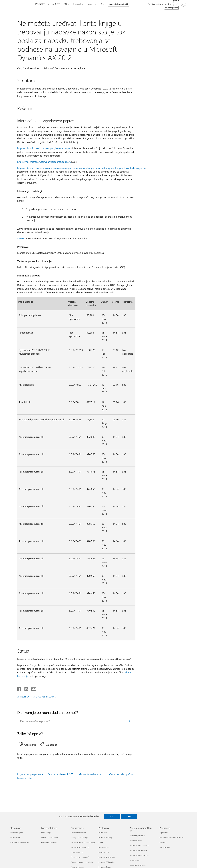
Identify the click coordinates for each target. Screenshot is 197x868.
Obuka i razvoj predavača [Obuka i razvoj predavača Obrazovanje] (80, 857)
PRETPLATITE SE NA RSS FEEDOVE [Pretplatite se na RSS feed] (38, 697)
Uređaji (90, 4)
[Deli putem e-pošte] (32, 688)
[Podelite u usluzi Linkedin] (25, 688)
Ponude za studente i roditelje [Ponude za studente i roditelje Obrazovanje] (82, 862)
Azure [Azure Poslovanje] (101, 842)
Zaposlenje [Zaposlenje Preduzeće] (164, 833)
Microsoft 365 (54, 4)
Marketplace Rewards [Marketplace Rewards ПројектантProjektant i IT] (138, 865)
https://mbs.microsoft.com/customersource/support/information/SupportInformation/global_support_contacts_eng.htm (81, 168)
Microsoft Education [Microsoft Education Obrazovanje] (78, 833)
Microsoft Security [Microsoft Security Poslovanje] (105, 837)
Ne (129, 816)
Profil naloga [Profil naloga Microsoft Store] (46, 833)
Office (66, 4)
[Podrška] (40, 4)
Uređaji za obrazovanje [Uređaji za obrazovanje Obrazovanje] (79, 837)
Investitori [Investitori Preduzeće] (163, 842)
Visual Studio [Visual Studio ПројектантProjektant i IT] (135, 860)
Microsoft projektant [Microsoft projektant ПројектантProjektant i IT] (138, 836)
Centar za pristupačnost (122, 774)
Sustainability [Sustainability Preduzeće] (165, 847)
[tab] (28, 744)
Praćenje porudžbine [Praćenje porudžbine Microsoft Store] (49, 842)
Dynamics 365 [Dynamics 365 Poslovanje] (104, 847)
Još (101, 4)
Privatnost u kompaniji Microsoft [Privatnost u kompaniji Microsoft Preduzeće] (172, 837)
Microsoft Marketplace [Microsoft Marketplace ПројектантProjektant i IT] (138, 850)
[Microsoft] (20, 4)
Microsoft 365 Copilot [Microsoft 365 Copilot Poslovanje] (107, 862)
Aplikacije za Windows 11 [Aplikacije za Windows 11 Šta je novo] (19, 842)
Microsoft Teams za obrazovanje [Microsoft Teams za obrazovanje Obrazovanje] (83, 842)
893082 (21, 238)
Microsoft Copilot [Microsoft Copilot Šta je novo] (16, 833)
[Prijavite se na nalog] (183, 4)
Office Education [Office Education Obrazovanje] (77, 852)
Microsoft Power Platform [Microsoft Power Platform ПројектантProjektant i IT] (139, 855)
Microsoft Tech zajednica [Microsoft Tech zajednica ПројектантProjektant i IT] (139, 845)
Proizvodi (77, 4)
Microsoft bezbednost (90, 774)
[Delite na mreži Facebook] (19, 688)
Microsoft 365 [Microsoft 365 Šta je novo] (15, 837)
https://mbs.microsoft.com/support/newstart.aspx (44, 148)
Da (112, 816)
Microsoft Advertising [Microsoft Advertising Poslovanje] (107, 857)
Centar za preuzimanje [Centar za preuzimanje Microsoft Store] (50, 837)
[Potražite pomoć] (176, 4)
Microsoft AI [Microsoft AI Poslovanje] (103, 833)
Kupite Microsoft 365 (118, 4)
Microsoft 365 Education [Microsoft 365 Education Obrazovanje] (80, 847)
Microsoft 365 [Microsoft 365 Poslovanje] (104, 852)
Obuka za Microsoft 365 (61, 774)
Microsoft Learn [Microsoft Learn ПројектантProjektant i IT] (136, 841)
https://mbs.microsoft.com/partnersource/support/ (44, 162)
